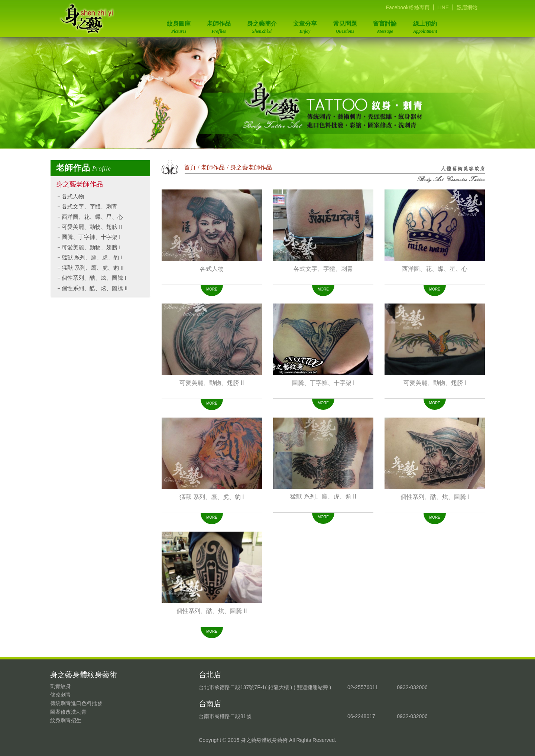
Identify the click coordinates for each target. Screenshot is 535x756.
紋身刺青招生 (66, 720)
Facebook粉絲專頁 (407, 7)
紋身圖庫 (178, 25)
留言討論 (382, 25)
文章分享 (303, 25)
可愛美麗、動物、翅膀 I (91, 247)
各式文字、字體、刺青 (90, 206)
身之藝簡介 (260, 25)
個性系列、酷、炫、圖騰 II (95, 288)
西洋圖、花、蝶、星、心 (92, 217)
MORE (212, 289)
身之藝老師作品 (80, 184)
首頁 (190, 167)
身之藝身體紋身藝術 (87, 19)
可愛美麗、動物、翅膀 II (92, 227)
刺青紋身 (61, 686)
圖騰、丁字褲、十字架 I (91, 237)
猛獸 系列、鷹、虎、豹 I (92, 257)
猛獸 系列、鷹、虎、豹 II (93, 268)
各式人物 (73, 196)
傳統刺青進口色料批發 (76, 703)
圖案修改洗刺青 (68, 712)
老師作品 (218, 25)
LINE (443, 7)
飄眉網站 (467, 7)
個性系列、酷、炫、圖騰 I (94, 278)
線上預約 (421, 25)
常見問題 (343, 25)
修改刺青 (61, 695)
